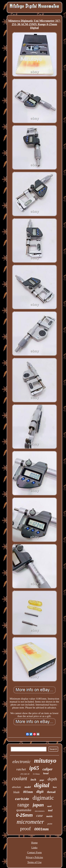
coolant (19, 778)
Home (34, 843)
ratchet (21, 769)
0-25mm (24, 815)
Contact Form (34, 852)
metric (50, 816)
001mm (28, 792)
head (46, 773)
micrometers (40, 811)
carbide (22, 799)
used (49, 806)
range (23, 805)
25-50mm (36, 774)
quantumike (24, 810)
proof (25, 829)
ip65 (34, 768)
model (28, 787)
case (40, 816)
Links (34, 848)
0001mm (42, 829)
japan (38, 805)
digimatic (43, 798)
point (50, 824)
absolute (16, 787)
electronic (22, 762)
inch (33, 780)
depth (52, 779)
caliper (48, 769)
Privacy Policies (34, 857)
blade (17, 792)
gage (42, 780)
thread (51, 792)
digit (40, 791)
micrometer (30, 822)
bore (55, 787)
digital (42, 785)
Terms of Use (34, 862)
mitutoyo (45, 761)
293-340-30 (25, 774)
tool (50, 810)
